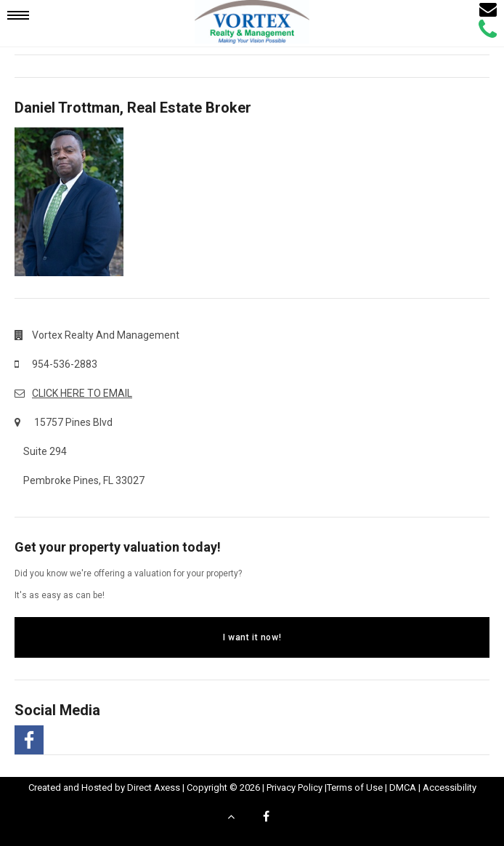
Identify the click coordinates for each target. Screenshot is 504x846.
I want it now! (252, 637)
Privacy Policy (294, 787)
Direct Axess (154, 787)
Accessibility (450, 787)
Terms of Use (355, 787)
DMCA (403, 787)
